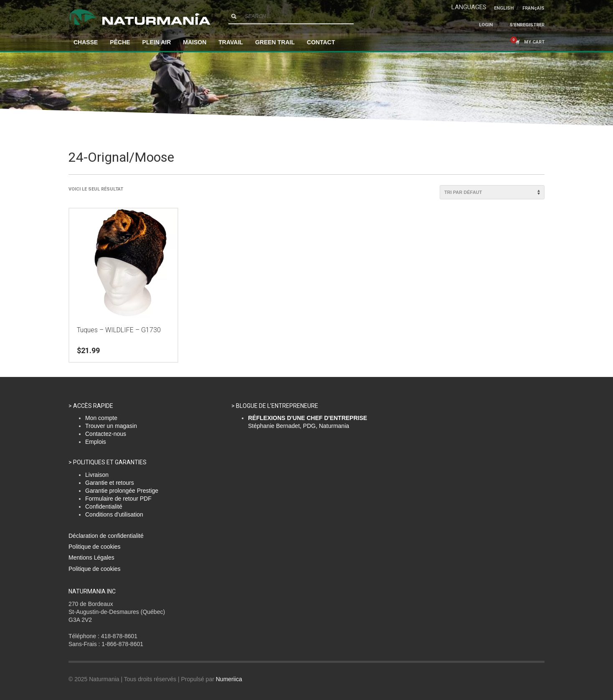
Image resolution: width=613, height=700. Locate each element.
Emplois (96, 442)
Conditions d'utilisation (114, 514)
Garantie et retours (110, 483)
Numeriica (229, 679)
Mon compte (101, 418)
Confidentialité (104, 507)
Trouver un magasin (111, 426)
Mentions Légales (91, 557)
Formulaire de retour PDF (118, 499)
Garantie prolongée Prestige (122, 491)
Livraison (97, 475)
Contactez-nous (106, 434)
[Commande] (492, 192)
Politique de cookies (95, 547)
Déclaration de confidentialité (106, 536)
